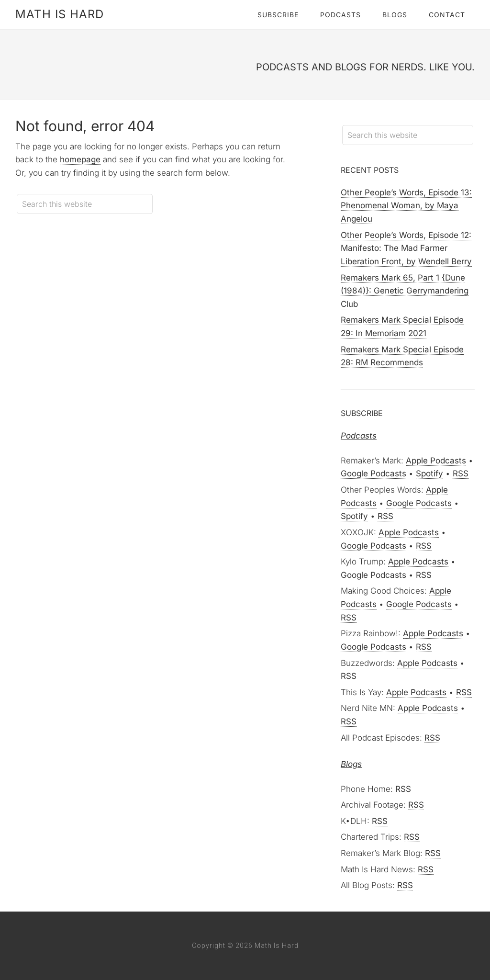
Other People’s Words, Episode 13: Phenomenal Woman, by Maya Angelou (406, 206)
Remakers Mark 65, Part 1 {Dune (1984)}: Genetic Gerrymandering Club (405, 291)
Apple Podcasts (436, 461)
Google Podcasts (373, 473)
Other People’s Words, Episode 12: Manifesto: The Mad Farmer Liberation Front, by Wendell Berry (406, 248)
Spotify (429, 473)
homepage (80, 159)
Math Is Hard (60, 14)
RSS (461, 473)
